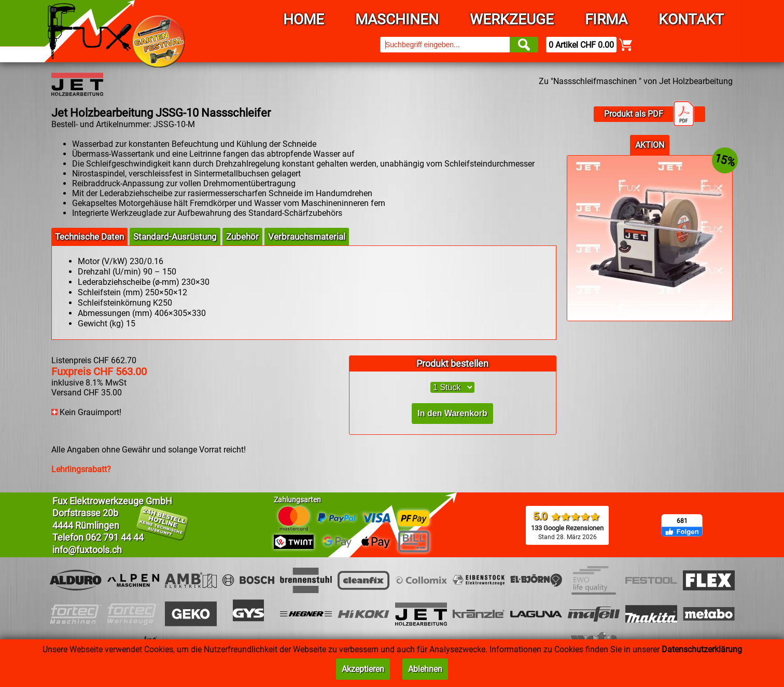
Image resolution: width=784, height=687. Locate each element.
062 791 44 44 (115, 537)
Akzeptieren (363, 669)
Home (304, 19)
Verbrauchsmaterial (307, 237)
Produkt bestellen (452, 363)
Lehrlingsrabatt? (81, 469)
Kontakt (691, 19)
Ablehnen (425, 669)
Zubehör (242, 237)
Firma (606, 19)
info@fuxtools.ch (87, 550)
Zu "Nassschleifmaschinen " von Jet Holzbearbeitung (636, 81)
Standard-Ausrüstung (175, 237)
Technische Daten (89, 237)
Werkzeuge (512, 19)
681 (682, 521)
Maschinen (397, 19)
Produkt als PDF (649, 114)
